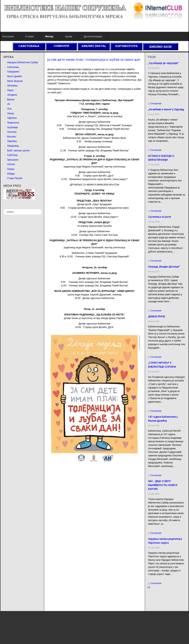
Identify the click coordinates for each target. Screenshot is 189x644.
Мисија (49, 37)
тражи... (3, 209)
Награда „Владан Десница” (164, 267)
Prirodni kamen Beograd (160, 602)
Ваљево (11, 137)
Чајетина (12, 118)
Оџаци (11, 169)
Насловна (8, 37)
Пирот (10, 90)
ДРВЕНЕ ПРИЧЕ (156, 317)
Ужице (10, 113)
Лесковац (12, 86)
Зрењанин (13, 160)
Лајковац (12, 141)
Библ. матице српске (18, 151)
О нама (29, 37)
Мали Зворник (15, 81)
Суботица (12, 155)
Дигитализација (93, 37)
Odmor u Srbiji (155, 605)
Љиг (9, 109)
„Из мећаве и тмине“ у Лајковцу (166, 109)
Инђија (11, 174)
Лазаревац (13, 146)
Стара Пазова (15, 178)
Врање (11, 100)
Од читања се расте (159, 217)
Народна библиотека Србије (23, 62)
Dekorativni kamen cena (160, 598)
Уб (8, 104)
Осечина (12, 132)
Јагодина (12, 95)
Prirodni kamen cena (158, 595)
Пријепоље (13, 123)
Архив (69, 37)
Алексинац (13, 67)
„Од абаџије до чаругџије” (163, 63)
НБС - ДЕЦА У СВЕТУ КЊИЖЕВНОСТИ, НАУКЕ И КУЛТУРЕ (163, 485)
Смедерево (13, 72)
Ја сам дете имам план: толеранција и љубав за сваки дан (94, 59)
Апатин (11, 164)
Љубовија (12, 127)
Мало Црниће (15, 76)
